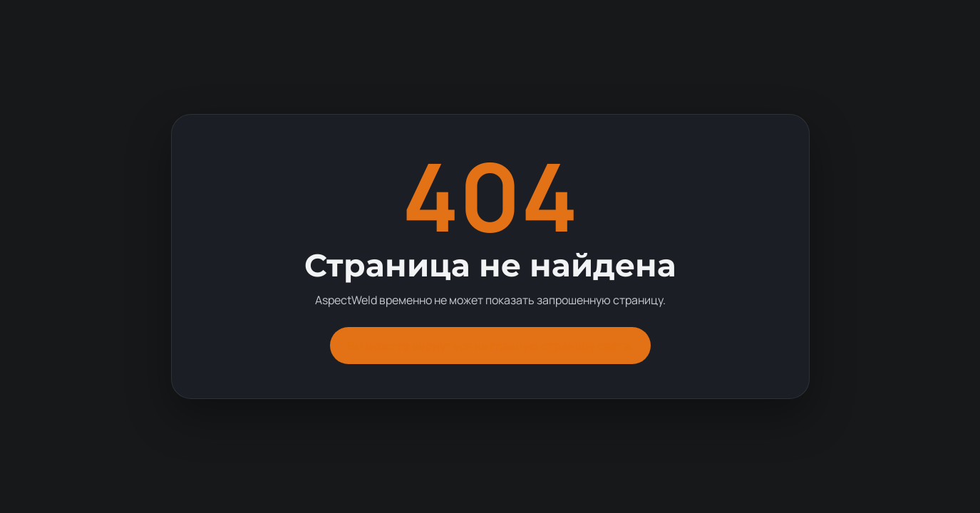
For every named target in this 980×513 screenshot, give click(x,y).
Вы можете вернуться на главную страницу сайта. (490, 346)
